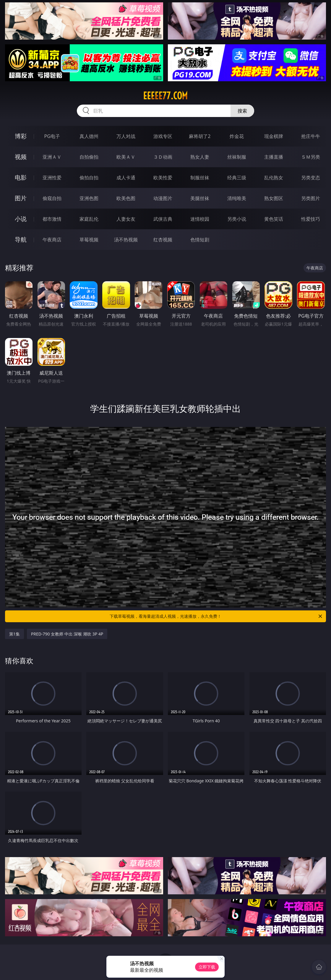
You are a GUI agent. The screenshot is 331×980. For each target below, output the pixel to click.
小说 (21, 219)
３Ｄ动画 (163, 157)
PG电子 (52, 136)
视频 (21, 157)
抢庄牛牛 (311, 136)
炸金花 (237, 136)
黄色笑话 (274, 219)
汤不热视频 (126, 240)
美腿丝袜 (200, 198)
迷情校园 (200, 219)
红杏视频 (163, 240)
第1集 (14, 634)
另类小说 (237, 219)
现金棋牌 (274, 136)
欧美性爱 (163, 178)
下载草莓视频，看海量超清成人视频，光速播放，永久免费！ (216, 616)
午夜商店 (52, 240)
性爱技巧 (311, 219)
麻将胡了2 (200, 136)
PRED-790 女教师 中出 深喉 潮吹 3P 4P (67, 634)
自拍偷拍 (89, 157)
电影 (21, 177)
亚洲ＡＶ (52, 157)
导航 (21, 239)
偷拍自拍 (89, 178)
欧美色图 (126, 198)
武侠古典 (163, 219)
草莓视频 (89, 240)
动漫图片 (163, 198)
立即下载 (207, 967)
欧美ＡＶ (126, 157)
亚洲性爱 (52, 178)
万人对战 (126, 136)
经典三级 (237, 178)
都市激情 (52, 219)
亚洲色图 (89, 198)
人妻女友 (126, 219)
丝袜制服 (237, 157)
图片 (21, 198)
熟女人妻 (200, 157)
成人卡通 (126, 178)
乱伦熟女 (274, 178)
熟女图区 (274, 198)
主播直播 (274, 157)
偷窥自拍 (52, 198)
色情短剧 (200, 240)
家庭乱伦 (89, 219)
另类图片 (311, 198)
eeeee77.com (165, 96)
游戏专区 (163, 136)
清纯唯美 (237, 198)
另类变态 (311, 178)
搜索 (242, 111)
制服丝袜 (200, 178)
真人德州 (89, 136)
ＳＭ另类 (311, 157)
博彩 (21, 136)
